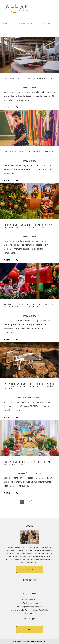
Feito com (30, 641)
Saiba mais (29, 569)
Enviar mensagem (31, 603)
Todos (7, 23)
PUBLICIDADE (25, 23)
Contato (29, 629)
